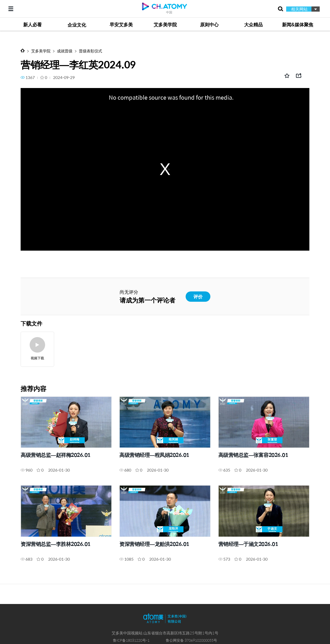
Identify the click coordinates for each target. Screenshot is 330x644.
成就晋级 (65, 51)
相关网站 (299, 9)
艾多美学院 (41, 51)
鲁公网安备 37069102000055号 (191, 640)
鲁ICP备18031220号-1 (131, 640)
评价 (198, 296)
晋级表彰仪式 (90, 51)
